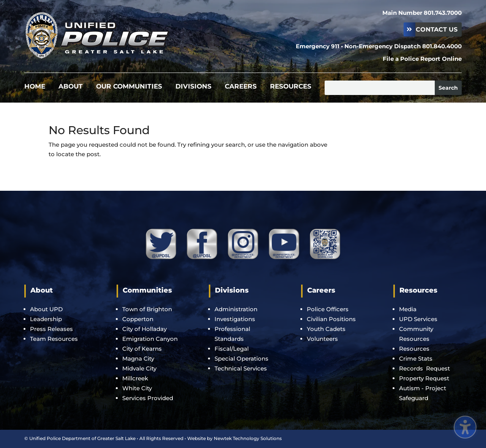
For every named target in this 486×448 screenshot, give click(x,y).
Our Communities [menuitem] (129, 87)
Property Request (424, 378)
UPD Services (418, 319)
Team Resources (54, 339)
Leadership (46, 319)
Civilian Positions (331, 319)
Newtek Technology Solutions (248, 438)
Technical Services (241, 368)
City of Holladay (144, 329)
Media (408, 309)
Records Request (424, 368)
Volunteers (322, 339)
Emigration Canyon (151, 339)
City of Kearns (142, 349)
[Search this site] (380, 88)
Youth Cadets (326, 329)
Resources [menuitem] (291, 87)
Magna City (138, 359)
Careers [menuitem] (241, 87)
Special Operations (241, 359)
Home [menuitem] (35, 87)
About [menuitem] (71, 87)
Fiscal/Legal (232, 349)
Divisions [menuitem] (193, 87)
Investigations (235, 319)
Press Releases (51, 329)
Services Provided (148, 398)
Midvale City (139, 368)
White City (137, 388)
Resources (414, 349)
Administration (236, 309)
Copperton (138, 319)
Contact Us (437, 29)
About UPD (46, 309)
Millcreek (136, 378)
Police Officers (328, 309)
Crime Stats (416, 359)
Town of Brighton (147, 309)
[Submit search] (448, 88)
